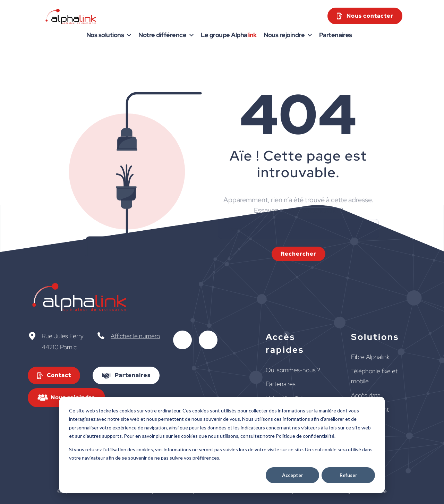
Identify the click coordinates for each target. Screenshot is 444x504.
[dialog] (222, 445)
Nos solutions (105, 35)
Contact (59, 375)
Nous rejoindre (284, 35)
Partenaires (336, 35)
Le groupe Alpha (229, 35)
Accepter (293, 475)
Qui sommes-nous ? (293, 370)
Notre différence (162, 35)
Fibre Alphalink (370, 357)
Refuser (348, 475)
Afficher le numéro (135, 336)
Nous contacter (370, 16)
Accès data (366, 395)
